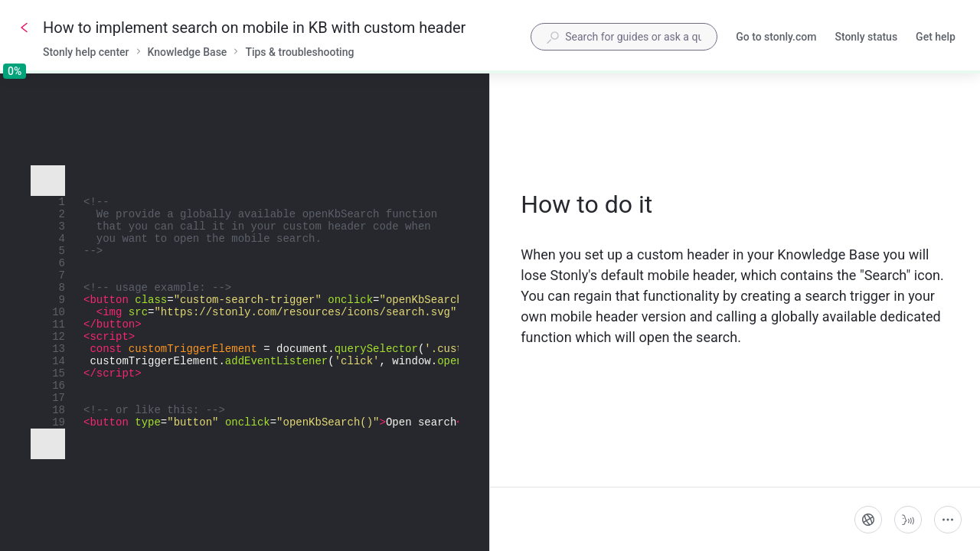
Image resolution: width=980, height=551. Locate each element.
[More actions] (948, 520)
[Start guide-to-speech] (908, 520)
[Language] (868, 520)
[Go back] (24, 28)
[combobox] (624, 37)
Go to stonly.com (776, 38)
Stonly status (866, 38)
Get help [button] (936, 37)
